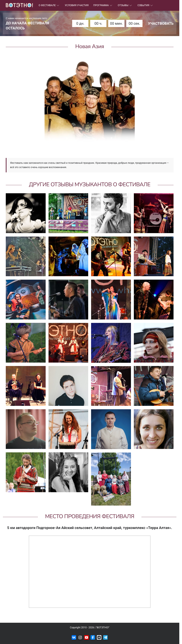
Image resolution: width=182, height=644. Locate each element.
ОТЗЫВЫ (125, 5)
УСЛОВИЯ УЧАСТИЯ (77, 5)
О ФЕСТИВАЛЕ (49, 5)
